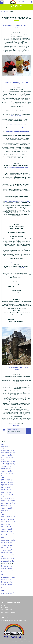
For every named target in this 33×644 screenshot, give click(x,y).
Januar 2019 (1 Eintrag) (7, 572)
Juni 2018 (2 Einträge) (7, 583)
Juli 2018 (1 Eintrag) (6, 581)
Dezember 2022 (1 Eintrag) (8, 498)
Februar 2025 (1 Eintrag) (7, 457)
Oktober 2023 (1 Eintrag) (7, 482)
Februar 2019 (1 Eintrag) (7, 570)
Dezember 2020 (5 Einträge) (8, 539)
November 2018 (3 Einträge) (8, 576)
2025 (3, 449)
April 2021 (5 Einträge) (7, 530)
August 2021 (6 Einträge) (7, 523)
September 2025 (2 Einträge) (8, 452)
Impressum (28, 640)
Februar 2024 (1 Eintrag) (7, 473)
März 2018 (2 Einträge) (7, 586)
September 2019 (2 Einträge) (8, 562)
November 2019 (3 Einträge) (8, 558)
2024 (3, 460)
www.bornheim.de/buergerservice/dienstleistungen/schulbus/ (17, 201)
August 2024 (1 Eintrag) (7, 466)
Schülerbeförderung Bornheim (16, 83)
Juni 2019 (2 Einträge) (7, 567)
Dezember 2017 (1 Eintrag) (8, 592)
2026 (3, 445)
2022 (3, 497)
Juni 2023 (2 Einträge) (7, 488)
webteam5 (29, 641)
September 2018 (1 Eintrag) (8, 578)
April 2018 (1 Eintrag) (6, 584)
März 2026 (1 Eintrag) (7, 446)
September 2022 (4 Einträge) (8, 504)
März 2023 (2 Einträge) (7, 493)
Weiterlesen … (17, 425)
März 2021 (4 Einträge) (7, 531)
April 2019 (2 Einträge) (7, 568)
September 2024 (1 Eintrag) (8, 465)
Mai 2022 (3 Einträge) (7, 507)
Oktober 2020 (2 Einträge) (8, 542)
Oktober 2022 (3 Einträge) (8, 502)
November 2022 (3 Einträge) (8, 500)
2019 (3, 557)
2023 (3, 477)
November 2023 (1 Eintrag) (8, 481)
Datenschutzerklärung (15, 641)
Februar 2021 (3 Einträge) (8, 533)
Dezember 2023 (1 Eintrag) (8, 479)
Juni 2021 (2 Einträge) (7, 526)
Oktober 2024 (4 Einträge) (8, 463)
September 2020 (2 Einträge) (8, 544)
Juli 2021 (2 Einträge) (6, 525)
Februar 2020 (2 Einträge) (8, 554)
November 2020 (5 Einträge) (8, 541)
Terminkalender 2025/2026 (16, 429)
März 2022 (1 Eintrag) (7, 510)
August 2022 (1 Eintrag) (7, 505)
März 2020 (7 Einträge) (7, 552)
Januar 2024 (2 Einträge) (7, 475)
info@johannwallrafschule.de (10, 612)
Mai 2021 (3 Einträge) (7, 528)
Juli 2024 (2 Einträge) (6, 468)
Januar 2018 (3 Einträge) (7, 588)
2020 (3, 537)
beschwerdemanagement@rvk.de (14, 162)
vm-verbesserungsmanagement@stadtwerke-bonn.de (17, 168)
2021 (3, 514)
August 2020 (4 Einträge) (7, 546)
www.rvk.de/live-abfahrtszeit (8, 146)
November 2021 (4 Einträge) (8, 518)
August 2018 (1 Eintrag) (7, 579)
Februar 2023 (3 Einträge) (8, 494)
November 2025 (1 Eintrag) (8, 450)
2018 (3, 574)
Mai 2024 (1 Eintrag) (6, 470)
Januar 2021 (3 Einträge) (7, 535)
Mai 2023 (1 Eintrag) (6, 489)
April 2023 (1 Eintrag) (6, 491)
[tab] (16, 432)
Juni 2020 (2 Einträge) (7, 547)
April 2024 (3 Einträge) (7, 472)
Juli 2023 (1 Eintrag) (6, 486)
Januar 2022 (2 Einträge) (7, 512)
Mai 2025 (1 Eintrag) (6, 454)
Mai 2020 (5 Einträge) (7, 549)
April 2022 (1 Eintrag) (6, 509)
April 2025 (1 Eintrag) (6, 456)
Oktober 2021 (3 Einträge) (8, 520)
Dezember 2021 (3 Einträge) (8, 516)
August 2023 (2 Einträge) (7, 484)
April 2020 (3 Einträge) (7, 551)
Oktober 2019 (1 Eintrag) (7, 560)
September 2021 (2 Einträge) (8, 521)
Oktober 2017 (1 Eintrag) (7, 594)
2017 (3, 590)
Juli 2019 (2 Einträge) (6, 565)
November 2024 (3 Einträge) (8, 461)
